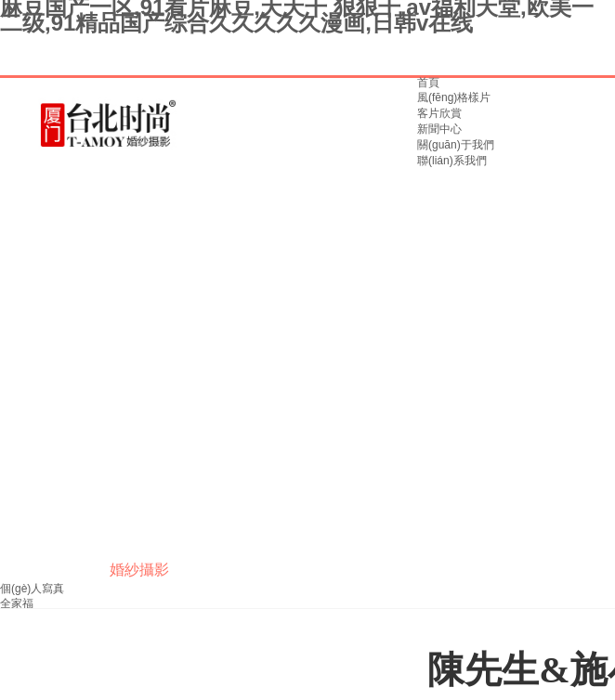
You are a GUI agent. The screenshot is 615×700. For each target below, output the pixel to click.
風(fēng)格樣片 (454, 97)
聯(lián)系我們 (452, 161)
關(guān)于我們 (456, 145)
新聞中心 (439, 129)
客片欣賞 (439, 113)
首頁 (428, 83)
